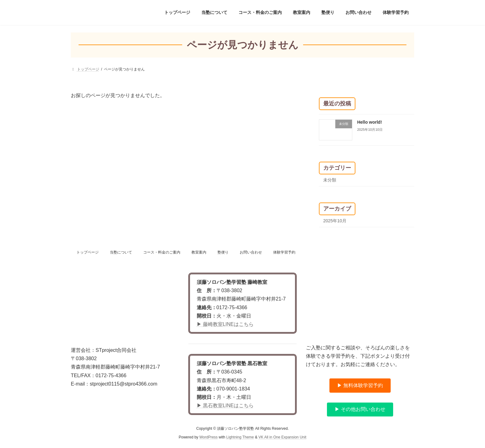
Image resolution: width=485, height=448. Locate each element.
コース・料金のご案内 (162, 252)
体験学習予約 (284, 252)
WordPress (208, 437)
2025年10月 (335, 221)
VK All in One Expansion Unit (282, 437)
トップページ (88, 252)
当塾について (121, 252)
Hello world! (370, 122)
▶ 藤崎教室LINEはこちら (225, 324)
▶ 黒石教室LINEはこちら (225, 405)
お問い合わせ (251, 252)
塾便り (223, 252)
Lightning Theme (240, 437)
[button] (360, 386)
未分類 (330, 180)
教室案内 (199, 252)
